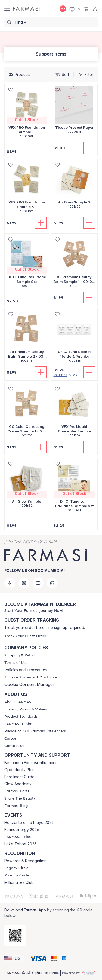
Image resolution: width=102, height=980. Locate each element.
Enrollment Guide (19, 777)
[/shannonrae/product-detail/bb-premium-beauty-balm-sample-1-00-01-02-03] (75, 263)
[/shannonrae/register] (34, 611)
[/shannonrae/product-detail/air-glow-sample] (27, 486)
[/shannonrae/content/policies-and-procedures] (25, 670)
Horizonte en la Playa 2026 (29, 823)
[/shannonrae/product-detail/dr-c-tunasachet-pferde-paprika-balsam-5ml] (75, 338)
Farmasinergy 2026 (22, 830)
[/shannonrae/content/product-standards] (21, 717)
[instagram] (24, 583)
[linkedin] (52, 583)
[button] (14, 958)
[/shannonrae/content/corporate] (19, 724)
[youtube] (38, 583)
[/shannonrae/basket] (86, 9)
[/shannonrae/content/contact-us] (14, 746)
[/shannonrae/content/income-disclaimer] (31, 677)
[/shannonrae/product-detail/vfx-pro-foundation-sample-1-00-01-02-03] (27, 114)
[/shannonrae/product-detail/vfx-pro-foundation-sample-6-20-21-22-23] (27, 189)
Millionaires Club (19, 882)
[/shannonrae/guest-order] (25, 636)
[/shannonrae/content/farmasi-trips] (18, 837)
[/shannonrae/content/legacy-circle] (16, 868)
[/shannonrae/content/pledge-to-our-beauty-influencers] (35, 731)
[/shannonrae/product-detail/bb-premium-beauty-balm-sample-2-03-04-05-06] (27, 338)
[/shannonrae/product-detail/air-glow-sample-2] (75, 186)
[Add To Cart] (89, 148)
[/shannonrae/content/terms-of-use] (16, 663)
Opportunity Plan (19, 770)
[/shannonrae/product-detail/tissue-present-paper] (75, 112)
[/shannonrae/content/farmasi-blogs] (16, 806)
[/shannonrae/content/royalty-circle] (17, 875)
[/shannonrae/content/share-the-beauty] (20, 798)
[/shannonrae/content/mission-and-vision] (26, 709)
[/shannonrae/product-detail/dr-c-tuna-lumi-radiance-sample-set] (75, 488)
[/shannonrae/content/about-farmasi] (19, 702)
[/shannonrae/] (27, 9)
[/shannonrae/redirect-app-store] (15, 936)
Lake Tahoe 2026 (20, 844)
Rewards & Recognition (25, 861)
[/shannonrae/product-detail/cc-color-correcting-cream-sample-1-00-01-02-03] (27, 413)
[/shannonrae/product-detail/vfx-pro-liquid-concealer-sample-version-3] (75, 413)
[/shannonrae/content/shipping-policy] (20, 655)
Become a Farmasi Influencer (31, 763)
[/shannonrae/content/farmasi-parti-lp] (17, 791)
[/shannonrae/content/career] (10, 739)
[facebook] (10, 583)
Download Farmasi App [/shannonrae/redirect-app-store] (25, 910)
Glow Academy (18, 784)
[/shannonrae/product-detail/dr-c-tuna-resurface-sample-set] (27, 263)
